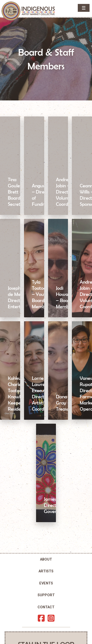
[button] (84, 8)
